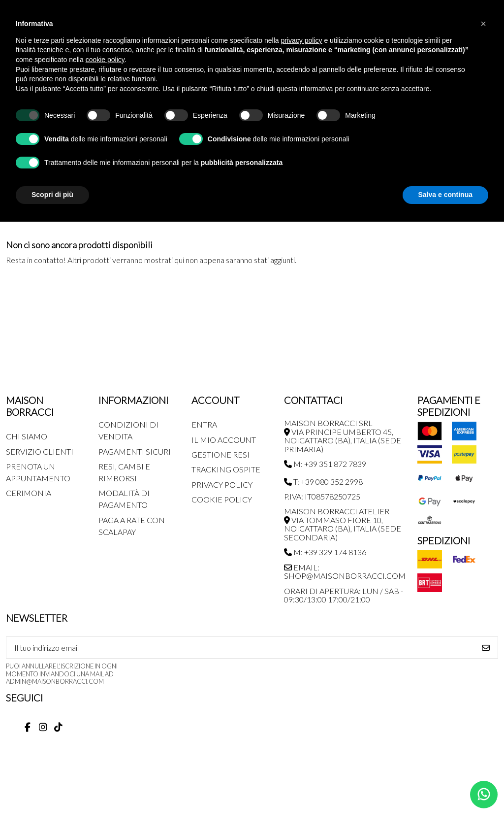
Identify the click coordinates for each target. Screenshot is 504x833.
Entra (204, 424)
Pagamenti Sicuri (135, 451)
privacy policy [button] (302, 40)
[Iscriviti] (486, 648)
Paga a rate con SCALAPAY (132, 526)
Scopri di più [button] (52, 195)
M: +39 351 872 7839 (325, 464)
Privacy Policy (222, 484)
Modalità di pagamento (124, 499)
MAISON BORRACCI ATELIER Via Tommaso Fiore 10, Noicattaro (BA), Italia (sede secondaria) (343, 524)
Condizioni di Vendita (128, 430)
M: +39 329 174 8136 (325, 552)
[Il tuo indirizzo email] (240, 648)
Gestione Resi (220, 454)
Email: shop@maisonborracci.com (345, 572)
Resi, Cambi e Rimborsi (124, 472)
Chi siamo (27, 436)
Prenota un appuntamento (38, 472)
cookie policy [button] (105, 60)
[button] (483, 24)
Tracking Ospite (226, 469)
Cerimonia (29, 493)
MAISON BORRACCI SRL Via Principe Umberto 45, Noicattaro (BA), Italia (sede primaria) (343, 436)
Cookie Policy (222, 499)
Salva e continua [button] (445, 195)
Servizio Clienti (40, 451)
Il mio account (224, 440)
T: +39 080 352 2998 (323, 482)
